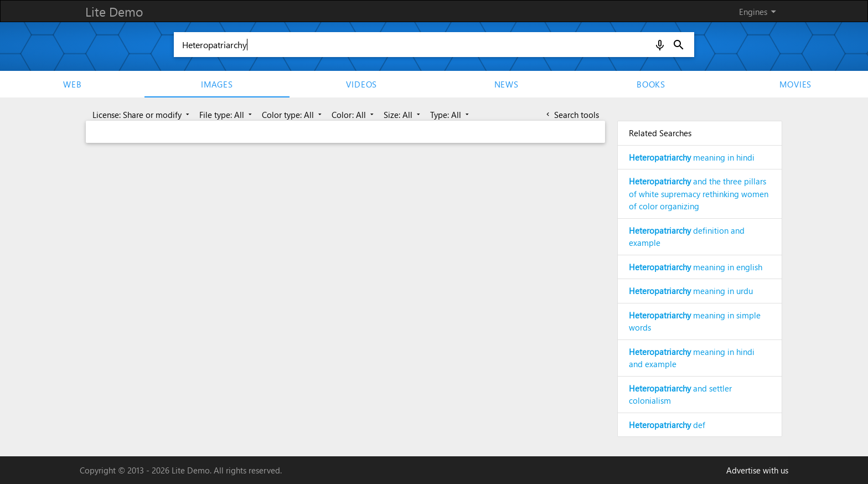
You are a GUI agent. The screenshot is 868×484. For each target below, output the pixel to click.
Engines (759, 12)
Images (217, 84)
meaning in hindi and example (692, 358)
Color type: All (293, 115)
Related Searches (660, 133)
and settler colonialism (680, 395)
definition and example (687, 237)
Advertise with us (757, 470)
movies (795, 84)
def (667, 425)
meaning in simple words (695, 321)
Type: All (451, 115)
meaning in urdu (691, 291)
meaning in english (696, 267)
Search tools (572, 115)
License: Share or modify (142, 115)
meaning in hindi (692, 157)
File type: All (227, 115)
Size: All (403, 115)
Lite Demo (114, 11)
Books (651, 84)
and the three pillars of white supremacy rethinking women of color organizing (699, 194)
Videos (361, 84)
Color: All (354, 115)
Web (72, 84)
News (507, 84)
